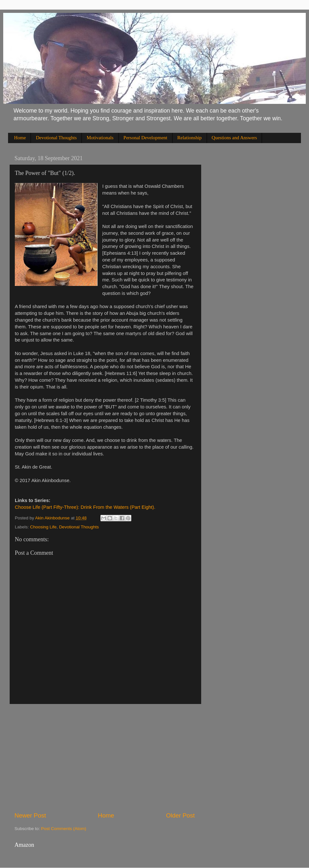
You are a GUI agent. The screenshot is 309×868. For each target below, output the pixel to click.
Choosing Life (43, 527)
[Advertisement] (105, 758)
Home (20, 138)
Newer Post (30, 815)
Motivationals (100, 138)
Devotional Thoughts (56, 138)
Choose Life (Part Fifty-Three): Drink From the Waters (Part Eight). (85, 507)
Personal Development (145, 138)
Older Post (180, 815)
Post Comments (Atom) (64, 829)
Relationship (190, 138)
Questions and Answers (234, 138)
